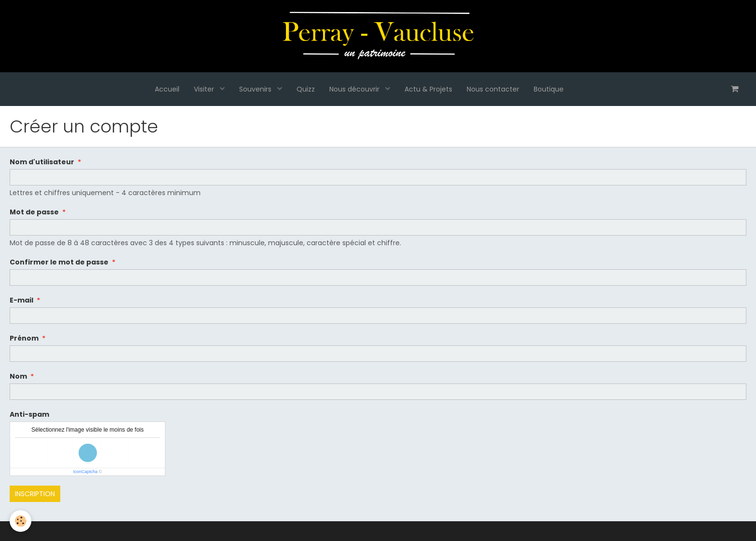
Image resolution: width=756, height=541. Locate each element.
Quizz (306, 89)
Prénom (24, 338)
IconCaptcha (86, 472)
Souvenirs (256, 89)
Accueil (167, 89)
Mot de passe (34, 212)
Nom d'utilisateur (42, 162)
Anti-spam (29, 414)
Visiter (205, 89)
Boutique (549, 89)
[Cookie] (20, 521)
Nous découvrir (355, 89)
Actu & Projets (428, 89)
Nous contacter (493, 89)
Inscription (35, 494)
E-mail (21, 300)
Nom (18, 376)
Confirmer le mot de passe (59, 262)
